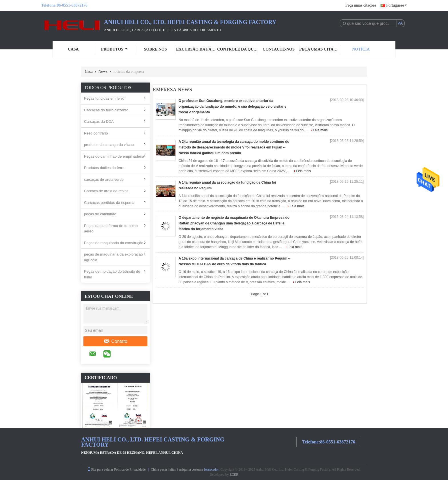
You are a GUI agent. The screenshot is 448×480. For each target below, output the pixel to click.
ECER (234, 475)
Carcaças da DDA (99, 121)
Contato (115, 342)
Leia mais (320, 130)
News (103, 72)
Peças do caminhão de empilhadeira (114, 156)
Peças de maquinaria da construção (114, 243)
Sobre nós (155, 49)
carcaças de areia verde (104, 179)
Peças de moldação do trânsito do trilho (112, 274)
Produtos (114, 49)
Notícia (361, 49)
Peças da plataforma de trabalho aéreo (111, 229)
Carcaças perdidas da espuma (109, 203)
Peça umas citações (361, 5)
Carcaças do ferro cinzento (106, 110)
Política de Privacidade (130, 469)
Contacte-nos (279, 49)
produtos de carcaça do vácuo (109, 145)
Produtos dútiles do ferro (104, 168)
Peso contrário (96, 133)
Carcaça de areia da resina (106, 191)
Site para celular (100, 469)
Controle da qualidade (238, 49)
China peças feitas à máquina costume (177, 469)
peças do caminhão (100, 214)
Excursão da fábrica (197, 49)
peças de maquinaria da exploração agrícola (113, 257)
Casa (73, 49)
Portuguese (397, 5)
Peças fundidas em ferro (104, 98)
